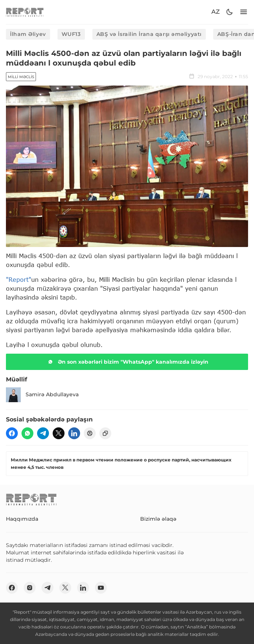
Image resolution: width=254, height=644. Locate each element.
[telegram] (43, 433)
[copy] (105, 433)
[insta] (30, 588)
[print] (90, 433)
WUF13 (71, 34)
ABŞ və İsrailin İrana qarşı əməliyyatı (149, 34)
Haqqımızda (22, 519)
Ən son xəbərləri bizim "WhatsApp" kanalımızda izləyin (127, 362)
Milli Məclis (21, 77)
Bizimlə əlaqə (158, 519)
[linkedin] (74, 433)
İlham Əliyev (28, 34)
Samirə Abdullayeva (42, 395)
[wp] (27, 433)
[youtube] (101, 588)
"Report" (19, 279)
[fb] (12, 433)
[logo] (25, 12)
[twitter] (59, 433)
